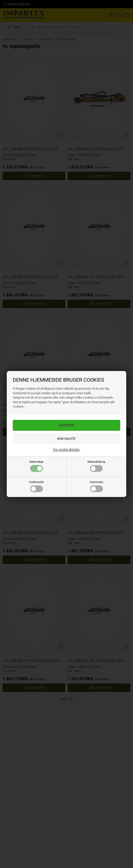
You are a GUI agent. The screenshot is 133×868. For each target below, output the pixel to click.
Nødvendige (36, 466)
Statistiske (96, 486)
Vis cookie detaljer (66, 450)
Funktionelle (37, 486)
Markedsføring (96, 466)
